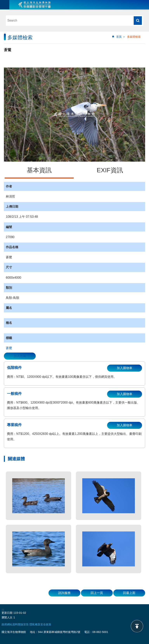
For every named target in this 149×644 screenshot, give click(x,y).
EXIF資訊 (110, 170)
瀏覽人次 (7, 617)
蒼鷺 (9, 348)
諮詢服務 (64, 593)
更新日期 (7, 613)
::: (5, 33)
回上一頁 (97, 593)
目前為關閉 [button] (5, 5)
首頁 (119, 37)
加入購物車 (125, 368)
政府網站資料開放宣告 (15, 624)
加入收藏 (20, 356)
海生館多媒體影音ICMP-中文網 (35, 5)
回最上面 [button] (129, 593)
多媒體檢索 (134, 37)
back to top (137, 626)
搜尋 (138, 21)
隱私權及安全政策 (40, 624)
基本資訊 (39, 170)
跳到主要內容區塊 (2, 2)
